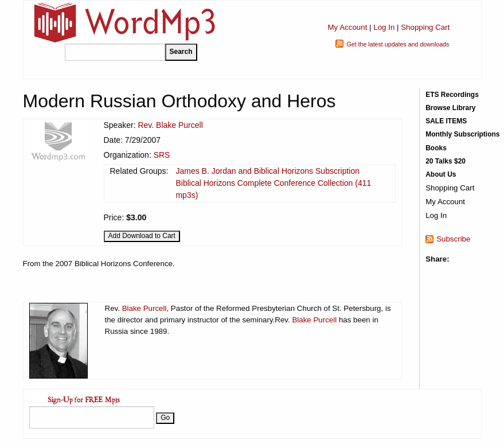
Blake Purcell (144, 308)
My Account (347, 27)
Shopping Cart (425, 27)
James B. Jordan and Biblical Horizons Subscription (267, 171)
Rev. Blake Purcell (170, 125)
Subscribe (453, 239)
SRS (162, 155)
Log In (384, 27)
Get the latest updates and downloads (398, 44)
